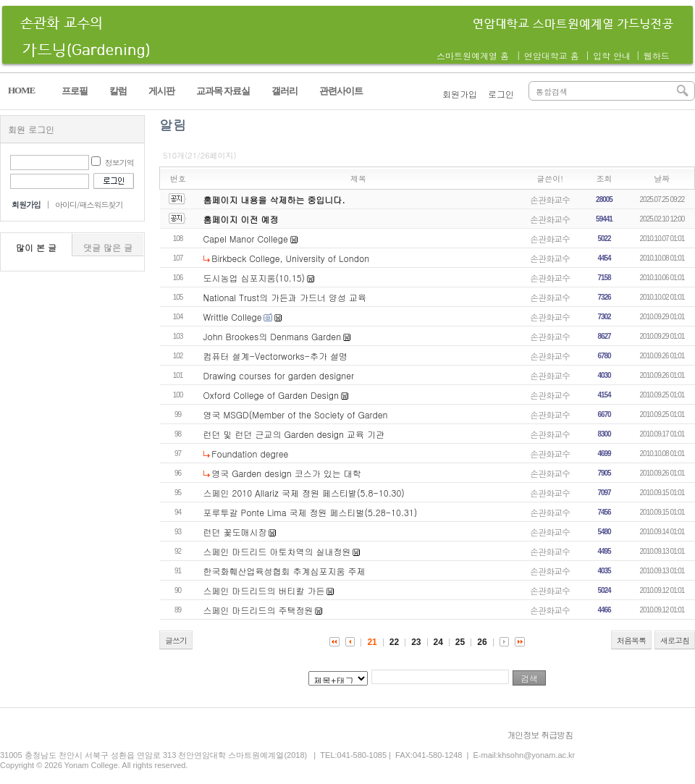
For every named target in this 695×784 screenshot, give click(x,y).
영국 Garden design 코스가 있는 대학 (286, 473)
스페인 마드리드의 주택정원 (258, 610)
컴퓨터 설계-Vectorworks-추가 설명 (275, 356)
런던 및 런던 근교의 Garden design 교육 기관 (294, 434)
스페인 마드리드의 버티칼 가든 (264, 590)
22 (394, 642)
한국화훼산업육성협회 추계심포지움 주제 (285, 571)
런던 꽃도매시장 (235, 532)
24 (438, 642)
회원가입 (460, 94)
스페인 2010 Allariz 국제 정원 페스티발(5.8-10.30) (304, 493)
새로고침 (675, 640)
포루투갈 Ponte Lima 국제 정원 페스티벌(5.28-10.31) (311, 512)
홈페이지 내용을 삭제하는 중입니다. (274, 199)
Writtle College (233, 317)
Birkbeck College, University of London (290, 258)
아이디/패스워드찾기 (89, 205)
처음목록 (631, 640)
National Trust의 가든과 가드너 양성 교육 (285, 297)
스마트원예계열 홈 (473, 55)
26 (482, 642)
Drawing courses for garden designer (279, 375)
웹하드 (657, 55)
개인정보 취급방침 (540, 734)
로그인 (501, 94)
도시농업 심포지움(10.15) (254, 278)
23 (416, 642)
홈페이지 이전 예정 (241, 219)
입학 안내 (612, 55)
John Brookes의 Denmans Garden (273, 336)
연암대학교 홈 (552, 55)
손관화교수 (550, 199)
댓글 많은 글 (108, 247)
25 (460, 642)
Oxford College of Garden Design (271, 395)
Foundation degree (250, 454)
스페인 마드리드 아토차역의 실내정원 (277, 551)
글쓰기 (176, 640)
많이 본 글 (36, 247)
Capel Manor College (246, 239)
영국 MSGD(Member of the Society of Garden (296, 414)
